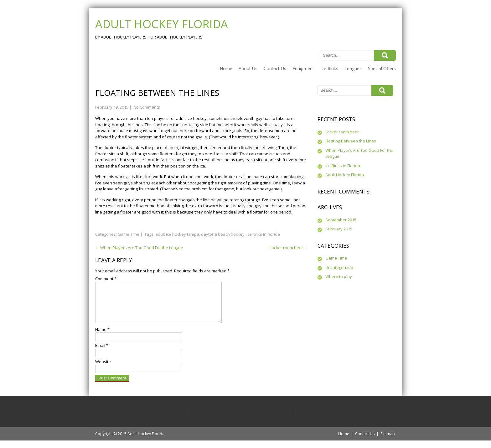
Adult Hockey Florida (345, 175)
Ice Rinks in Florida (343, 166)
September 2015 (341, 220)
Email (102, 353)
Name (102, 337)
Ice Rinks (329, 68)
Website (103, 369)
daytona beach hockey (223, 234)
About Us (248, 68)
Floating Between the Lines (351, 141)
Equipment (303, 68)
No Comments (147, 107)
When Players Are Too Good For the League (139, 248)
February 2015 (339, 229)
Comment (106, 279)
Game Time (129, 234)
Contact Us (275, 68)
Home (226, 68)
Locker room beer (289, 248)
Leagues (353, 68)
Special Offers (382, 68)
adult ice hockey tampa (177, 234)
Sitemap (388, 441)
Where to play (339, 276)
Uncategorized (339, 267)
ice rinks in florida (263, 234)
